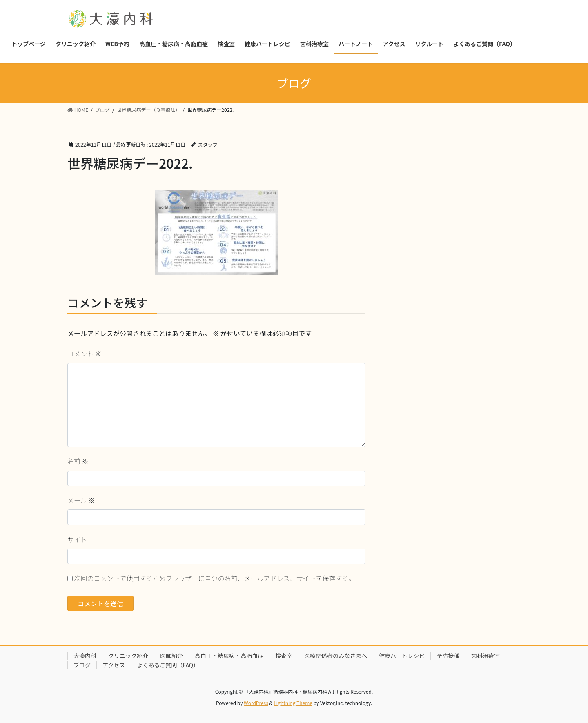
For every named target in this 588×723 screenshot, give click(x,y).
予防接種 (448, 656)
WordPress (256, 703)
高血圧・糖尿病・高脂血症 (229, 656)
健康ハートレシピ (402, 656)
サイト (77, 539)
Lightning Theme (293, 703)
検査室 (284, 656)
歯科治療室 (486, 656)
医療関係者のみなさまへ (336, 656)
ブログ (82, 665)
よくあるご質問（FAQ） (168, 665)
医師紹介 (171, 656)
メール (81, 500)
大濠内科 (85, 656)
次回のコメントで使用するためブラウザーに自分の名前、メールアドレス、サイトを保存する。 (215, 578)
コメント (85, 354)
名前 (78, 461)
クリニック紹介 (128, 656)
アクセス (114, 665)
